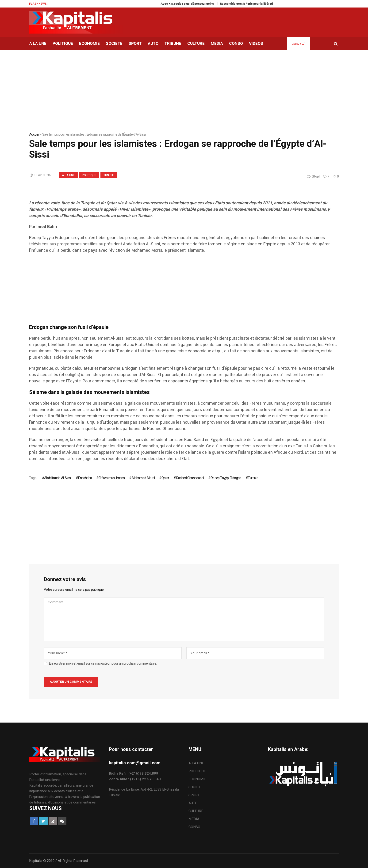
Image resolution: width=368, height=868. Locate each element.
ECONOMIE (197, 779)
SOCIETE (195, 787)
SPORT (194, 795)
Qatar (165, 478)
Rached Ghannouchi (190, 478)
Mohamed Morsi (143, 478)
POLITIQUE (89, 175)
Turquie (253, 478)
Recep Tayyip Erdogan (226, 478)
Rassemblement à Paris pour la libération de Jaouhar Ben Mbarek (273, 4)
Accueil (34, 134)
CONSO (194, 827)
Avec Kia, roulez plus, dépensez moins (196, 4)
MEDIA (194, 819)
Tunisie (109, 175)
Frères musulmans (112, 478)
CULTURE (196, 811)
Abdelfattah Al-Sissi (58, 478)
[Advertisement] (170, 291)
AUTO (193, 803)
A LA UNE (68, 175)
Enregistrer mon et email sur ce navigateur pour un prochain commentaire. (103, 664)
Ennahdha (85, 478)
